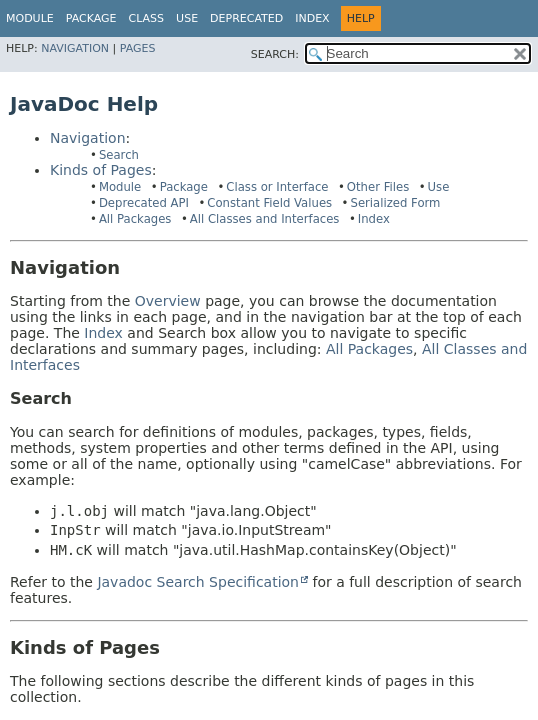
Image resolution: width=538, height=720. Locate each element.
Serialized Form (395, 203)
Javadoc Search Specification (198, 582)
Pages (138, 48)
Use (439, 187)
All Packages (135, 219)
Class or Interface (277, 187)
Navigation (75, 48)
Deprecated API (144, 203)
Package (184, 187)
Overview (168, 301)
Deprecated (246, 18)
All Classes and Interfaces (265, 219)
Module (30, 18)
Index (312, 18)
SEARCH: (275, 54)
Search (119, 155)
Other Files (378, 187)
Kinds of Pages (101, 170)
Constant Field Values (269, 203)
